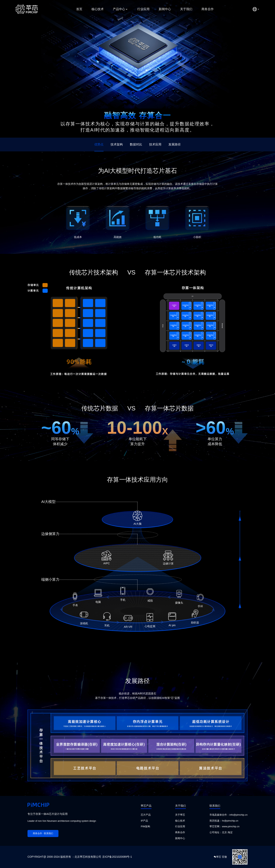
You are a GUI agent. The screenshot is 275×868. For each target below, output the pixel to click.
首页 (79, 9)
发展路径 (175, 144)
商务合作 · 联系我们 (43, 833)
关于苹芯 (180, 815)
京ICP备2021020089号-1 (117, 857)
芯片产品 (146, 815)
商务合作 (208, 9)
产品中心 (121, 9)
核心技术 (98, 9)
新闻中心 (165, 9)
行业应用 (143, 9)
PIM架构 (145, 826)
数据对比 (136, 144)
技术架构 (117, 144)
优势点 (99, 144)
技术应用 (155, 144)
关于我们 (186, 9)
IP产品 (144, 821)
